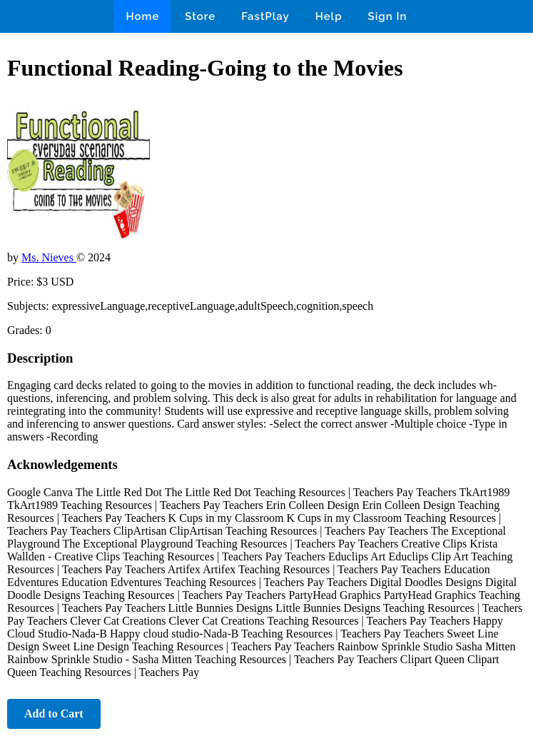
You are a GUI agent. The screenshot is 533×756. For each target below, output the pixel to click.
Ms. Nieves (49, 257)
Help (329, 16)
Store (200, 16)
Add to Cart (54, 714)
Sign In (388, 16)
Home (142, 16)
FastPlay (265, 16)
